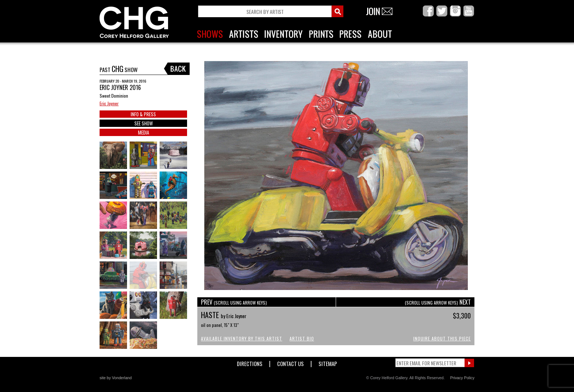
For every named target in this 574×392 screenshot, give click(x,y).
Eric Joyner (109, 103)
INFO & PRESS (143, 114)
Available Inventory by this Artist (242, 338)
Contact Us (290, 362)
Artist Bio (302, 338)
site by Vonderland (116, 378)
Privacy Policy (462, 378)
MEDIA (143, 132)
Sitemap (328, 362)
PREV (234, 302)
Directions (250, 362)
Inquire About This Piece (442, 338)
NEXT (438, 302)
